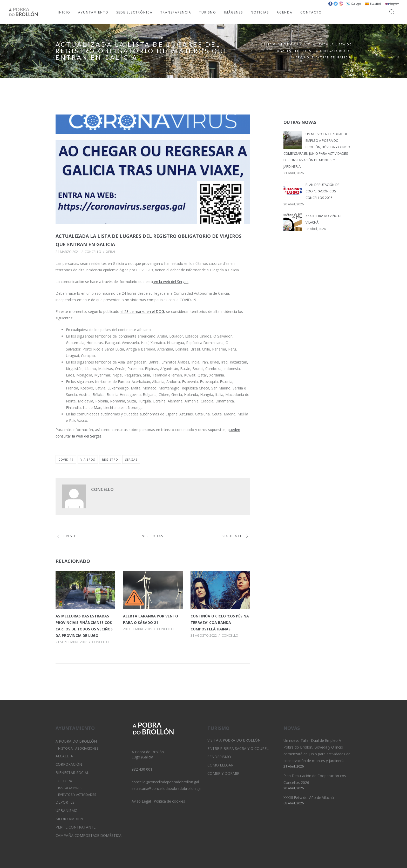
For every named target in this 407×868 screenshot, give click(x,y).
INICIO (64, 12)
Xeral (111, 252)
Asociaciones (87, 748)
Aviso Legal (141, 801)
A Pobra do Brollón (76, 741)
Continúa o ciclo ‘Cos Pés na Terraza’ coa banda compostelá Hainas (220, 623)
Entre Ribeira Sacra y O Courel (238, 748)
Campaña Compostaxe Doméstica (89, 835)
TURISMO (208, 12)
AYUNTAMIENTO (93, 12)
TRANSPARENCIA (176, 12)
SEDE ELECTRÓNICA (134, 12)
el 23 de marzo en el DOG (142, 311)
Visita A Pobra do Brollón (234, 740)
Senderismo (219, 757)
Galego (354, 4)
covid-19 (66, 459)
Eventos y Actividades (77, 795)
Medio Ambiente (72, 819)
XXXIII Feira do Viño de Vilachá (309, 798)
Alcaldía (64, 756)
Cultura (64, 781)
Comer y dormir (223, 773)
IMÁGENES (233, 12)
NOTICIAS (260, 12)
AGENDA (285, 12)
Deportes (65, 802)
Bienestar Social (72, 773)
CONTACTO (311, 12)
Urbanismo (67, 810)
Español (373, 4)
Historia (65, 748)
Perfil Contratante (76, 827)
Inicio (270, 44)
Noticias (290, 44)
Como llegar (220, 765)
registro (110, 459)
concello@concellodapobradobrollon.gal (165, 782)
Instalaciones (70, 788)
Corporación (69, 764)
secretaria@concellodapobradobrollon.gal (167, 788)
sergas (131, 459)
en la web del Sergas (171, 282)
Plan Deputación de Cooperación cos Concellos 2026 (323, 191)
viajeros (88, 459)
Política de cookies (169, 801)
